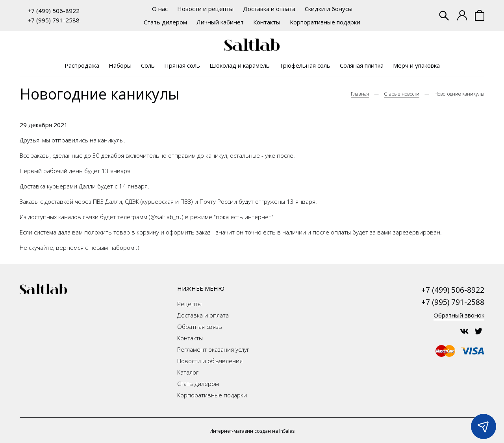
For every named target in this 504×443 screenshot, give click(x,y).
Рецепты (189, 304)
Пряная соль (182, 65)
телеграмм (132, 217)
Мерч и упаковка (416, 65)
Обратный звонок (459, 315)
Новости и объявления (210, 361)
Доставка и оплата (269, 9)
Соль (148, 65)
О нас (160, 9)
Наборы (120, 65)
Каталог (188, 372)
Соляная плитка (362, 65)
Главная (360, 94)
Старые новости (402, 94)
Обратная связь (200, 327)
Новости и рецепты (205, 9)
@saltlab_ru (166, 217)
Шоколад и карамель (240, 65)
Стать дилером (165, 22)
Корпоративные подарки (325, 22)
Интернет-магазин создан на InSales (252, 431)
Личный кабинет (220, 22)
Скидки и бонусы (329, 9)
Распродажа (82, 65)
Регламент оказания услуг (213, 349)
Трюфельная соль (305, 65)
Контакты (267, 22)
